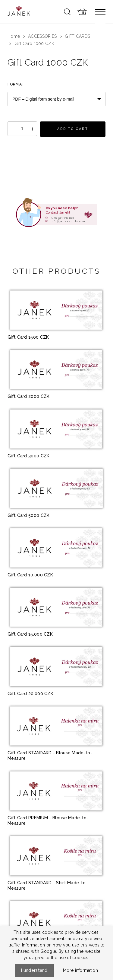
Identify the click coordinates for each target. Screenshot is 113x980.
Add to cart (73, 129)
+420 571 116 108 (62, 218)
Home (14, 36)
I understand (34, 970)
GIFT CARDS (77, 36)
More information (80, 970)
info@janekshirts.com (68, 221)
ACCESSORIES (42, 36)
